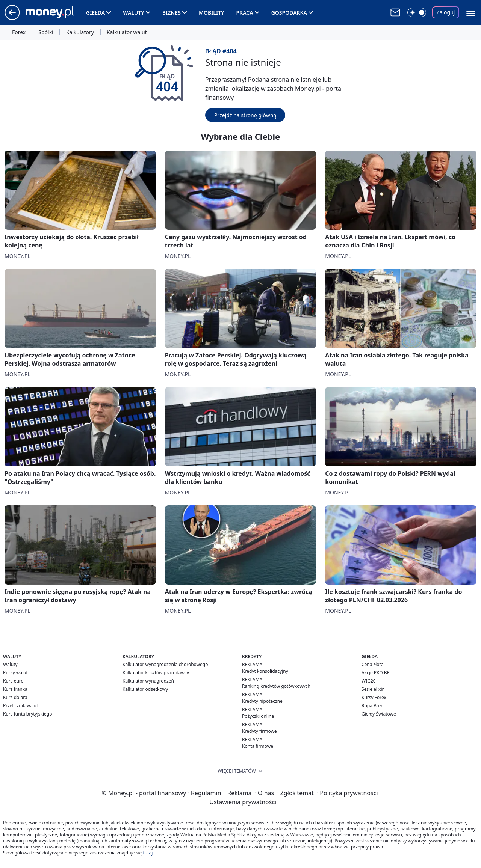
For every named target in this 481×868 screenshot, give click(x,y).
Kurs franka (15, 689)
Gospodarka (289, 13)
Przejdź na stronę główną (245, 115)
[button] (471, 12)
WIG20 (369, 681)
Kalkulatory (80, 32)
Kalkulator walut (127, 32)
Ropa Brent (373, 706)
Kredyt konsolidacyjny (265, 671)
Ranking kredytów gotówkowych (276, 686)
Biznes (172, 13)
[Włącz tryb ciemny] (417, 12)
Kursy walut (15, 673)
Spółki (46, 32)
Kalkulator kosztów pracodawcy (156, 673)
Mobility (212, 13)
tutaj (148, 853)
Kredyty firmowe (259, 731)
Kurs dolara (15, 697)
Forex (19, 32)
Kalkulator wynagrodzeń (148, 681)
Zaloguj (446, 12)
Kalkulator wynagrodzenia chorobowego (165, 664)
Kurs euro (13, 681)
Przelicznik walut (20, 706)
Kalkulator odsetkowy (145, 689)
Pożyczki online (258, 716)
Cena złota (373, 664)
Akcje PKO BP (376, 673)
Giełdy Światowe (379, 714)
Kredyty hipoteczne (262, 701)
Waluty (134, 13)
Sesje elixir (373, 689)
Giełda (95, 13)
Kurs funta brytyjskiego (27, 714)
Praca (245, 13)
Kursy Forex (374, 697)
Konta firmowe (258, 746)
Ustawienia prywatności (241, 802)
